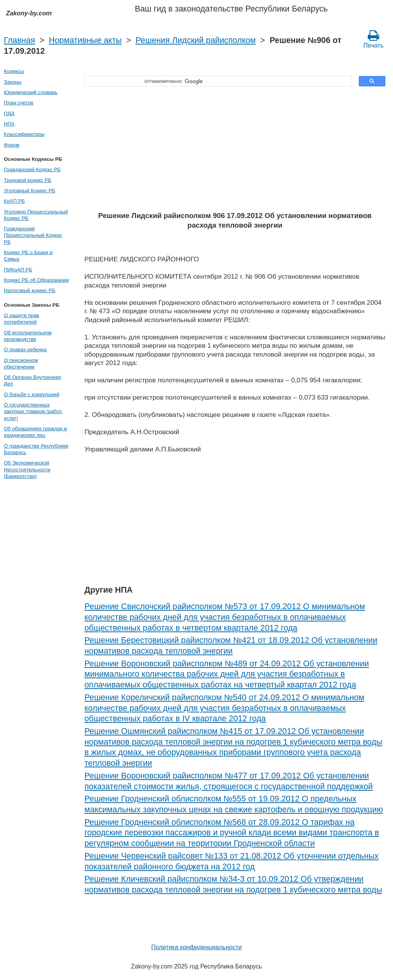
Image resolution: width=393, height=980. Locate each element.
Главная (19, 40)
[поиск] (215, 81)
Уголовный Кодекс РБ (30, 191)
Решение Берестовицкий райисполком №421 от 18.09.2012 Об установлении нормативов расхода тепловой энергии (231, 646)
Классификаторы (24, 134)
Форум (12, 145)
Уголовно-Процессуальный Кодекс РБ (36, 215)
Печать (373, 39)
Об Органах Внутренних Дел (32, 380)
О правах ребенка (25, 350)
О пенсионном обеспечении (21, 364)
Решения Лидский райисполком (196, 40)
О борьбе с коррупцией (31, 394)
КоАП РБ (14, 201)
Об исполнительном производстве (28, 336)
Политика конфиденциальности (196, 947)
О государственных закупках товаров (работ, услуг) (33, 412)
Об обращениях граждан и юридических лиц (36, 432)
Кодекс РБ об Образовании (36, 280)
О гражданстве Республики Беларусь (36, 449)
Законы (13, 82)
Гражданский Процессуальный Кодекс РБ (33, 235)
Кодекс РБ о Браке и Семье (28, 256)
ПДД (9, 113)
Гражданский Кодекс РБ (32, 169)
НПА (9, 124)
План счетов (19, 103)
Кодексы (14, 71)
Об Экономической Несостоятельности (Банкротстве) (27, 469)
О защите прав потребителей (21, 319)
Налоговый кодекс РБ (30, 290)
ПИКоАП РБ (18, 270)
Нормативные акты (85, 40)
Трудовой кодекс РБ (28, 180)
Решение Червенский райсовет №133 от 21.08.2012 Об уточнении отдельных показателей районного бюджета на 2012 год (232, 861)
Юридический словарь (31, 92)
